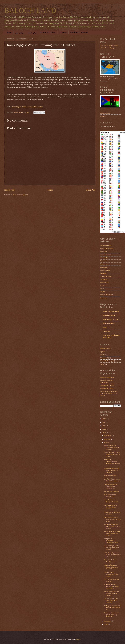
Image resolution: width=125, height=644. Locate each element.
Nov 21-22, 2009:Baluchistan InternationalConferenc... (112, 462)
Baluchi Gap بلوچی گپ (110, 320)
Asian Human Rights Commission (107, 381)
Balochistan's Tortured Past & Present (111, 561)
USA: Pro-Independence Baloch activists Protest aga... (112, 555)
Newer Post (9, 190)
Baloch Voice (104, 261)
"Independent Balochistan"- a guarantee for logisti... (112, 541)
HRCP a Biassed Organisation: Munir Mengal (111, 574)
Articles (103, 355)
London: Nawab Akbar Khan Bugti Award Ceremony (111, 601)
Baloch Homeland (106, 255)
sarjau (105, 328)
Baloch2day (104, 267)
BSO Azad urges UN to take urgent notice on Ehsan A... (111, 548)
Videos (63, 33)
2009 (104, 433)
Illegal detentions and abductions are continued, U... (111, 486)
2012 (104, 422)
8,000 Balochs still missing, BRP (110, 496)
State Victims (48, 33)
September (108, 621)
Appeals (103, 352)
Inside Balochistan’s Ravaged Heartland (111, 501)
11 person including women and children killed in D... (111, 586)
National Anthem (79, 33)
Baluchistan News (109, 324)
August (107, 624)
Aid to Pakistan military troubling (111, 580)
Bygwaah (103, 273)
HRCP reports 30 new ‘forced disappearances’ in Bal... (112, 526)
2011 (104, 426)
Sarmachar (106, 332)
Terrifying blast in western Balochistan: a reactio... (112, 480)
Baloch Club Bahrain (107, 249)
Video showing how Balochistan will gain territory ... (112, 447)
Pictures (103, 116)
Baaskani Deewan (106, 245)
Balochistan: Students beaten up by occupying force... (112, 519)
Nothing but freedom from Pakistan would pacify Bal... (112, 608)
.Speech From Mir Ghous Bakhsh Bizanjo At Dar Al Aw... (112, 454)
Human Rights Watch (107, 389)
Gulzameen (104, 279)
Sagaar (102, 289)
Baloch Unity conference (111, 312)
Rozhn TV (103, 286)
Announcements (105, 349)
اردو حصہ (32, 33)
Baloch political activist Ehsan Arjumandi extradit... (111, 593)
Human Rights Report (107, 361)
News (102, 364)
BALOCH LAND (30, 10)
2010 (104, 429)
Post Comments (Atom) (20, 195)
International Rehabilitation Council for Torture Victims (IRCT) (109, 393)
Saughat (103, 292)
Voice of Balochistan (107, 295)
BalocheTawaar (105, 270)
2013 (104, 419)
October (107, 443)
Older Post (91, 190)
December (108, 436)
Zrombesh (103, 298)
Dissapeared (104, 358)
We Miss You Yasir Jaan (112, 491)
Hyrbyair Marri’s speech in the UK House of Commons (112, 471)
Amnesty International (107, 377)
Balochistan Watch (109, 316)
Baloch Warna (105, 264)
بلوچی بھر (20, 33)
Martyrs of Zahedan (110, 476)
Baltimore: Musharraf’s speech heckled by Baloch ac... (111, 615)
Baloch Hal (104, 252)
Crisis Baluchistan (106, 276)
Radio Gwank (104, 282)
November (108, 439)
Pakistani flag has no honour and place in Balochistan (111, 567)
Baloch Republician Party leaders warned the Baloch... (112, 533)
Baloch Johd (104, 258)
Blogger (78, 639)
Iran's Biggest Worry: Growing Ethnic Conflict (28, 107)
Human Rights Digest (107, 385)
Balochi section (105, 113)
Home (9, 33)
